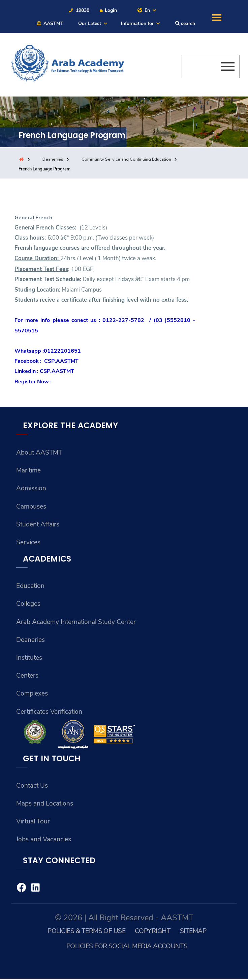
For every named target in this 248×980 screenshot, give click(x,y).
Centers (27, 677)
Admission (31, 489)
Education (30, 587)
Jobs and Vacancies (44, 841)
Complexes (32, 695)
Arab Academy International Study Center (77, 623)
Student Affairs (38, 525)
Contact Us (32, 787)
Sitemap (193, 932)
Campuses (31, 507)
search (185, 24)
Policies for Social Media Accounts (127, 947)
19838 (79, 10)
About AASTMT (39, 453)
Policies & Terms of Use (86, 932)
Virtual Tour (33, 823)
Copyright (152, 932)
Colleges (28, 605)
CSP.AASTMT (61, 361)
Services (28, 543)
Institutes (30, 659)
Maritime (29, 471)
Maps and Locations (45, 805)
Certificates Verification (50, 713)
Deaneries (53, 160)
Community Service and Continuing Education (126, 160)
